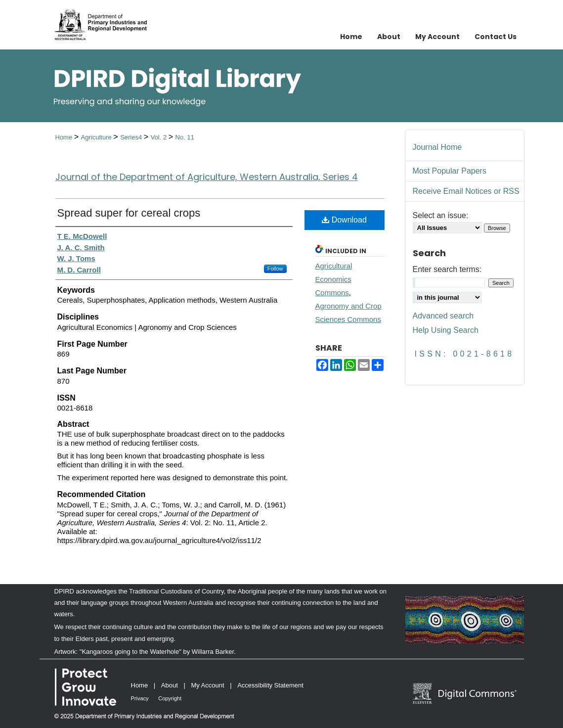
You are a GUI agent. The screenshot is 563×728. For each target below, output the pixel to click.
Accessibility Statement (270, 685)
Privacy (140, 698)
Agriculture (97, 137)
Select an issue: (441, 215)
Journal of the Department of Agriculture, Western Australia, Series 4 (207, 177)
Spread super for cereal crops (129, 213)
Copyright (170, 698)
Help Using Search (446, 330)
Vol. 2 (160, 137)
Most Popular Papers (450, 171)
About (170, 685)
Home (65, 137)
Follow (275, 269)
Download (344, 220)
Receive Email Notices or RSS (466, 191)
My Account (207, 685)
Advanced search (443, 316)
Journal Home (437, 147)
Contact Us (496, 37)
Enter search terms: (447, 269)
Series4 (132, 137)
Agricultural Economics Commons (334, 279)
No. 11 (185, 137)
